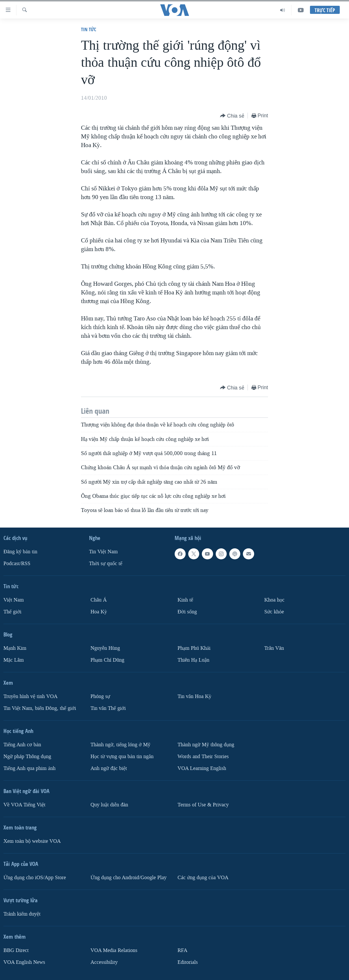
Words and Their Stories (203, 757)
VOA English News (24, 962)
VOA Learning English (202, 768)
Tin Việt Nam (103, 552)
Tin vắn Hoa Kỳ (194, 696)
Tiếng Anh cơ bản (22, 745)
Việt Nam (14, 600)
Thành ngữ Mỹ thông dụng (206, 745)
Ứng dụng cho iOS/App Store (35, 878)
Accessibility (104, 962)
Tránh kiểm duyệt (22, 914)
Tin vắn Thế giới (108, 708)
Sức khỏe (274, 612)
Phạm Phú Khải (194, 648)
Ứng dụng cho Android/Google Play (129, 878)
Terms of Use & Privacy (203, 805)
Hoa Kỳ (99, 612)
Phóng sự (100, 696)
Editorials (188, 962)
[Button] (232, 116)
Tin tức (89, 29)
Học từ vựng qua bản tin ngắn (122, 757)
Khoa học (274, 600)
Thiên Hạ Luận (193, 660)
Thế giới (12, 612)
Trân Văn (274, 648)
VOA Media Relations (114, 950)
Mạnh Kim (15, 648)
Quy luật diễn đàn (109, 805)
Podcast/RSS (17, 564)
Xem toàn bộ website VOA (32, 841)
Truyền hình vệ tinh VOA (31, 696)
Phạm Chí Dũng (107, 660)
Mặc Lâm (14, 660)
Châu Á (99, 600)
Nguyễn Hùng (105, 648)
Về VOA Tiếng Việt (24, 805)
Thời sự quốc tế (106, 564)
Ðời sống (187, 612)
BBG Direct (16, 950)
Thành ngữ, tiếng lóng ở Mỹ (120, 745)
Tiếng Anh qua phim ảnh (29, 768)
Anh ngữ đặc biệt (109, 768)
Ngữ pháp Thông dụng (27, 757)
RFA (182, 950)
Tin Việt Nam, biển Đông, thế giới (40, 708)
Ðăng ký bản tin (20, 552)
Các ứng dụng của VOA (203, 878)
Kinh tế (185, 600)
